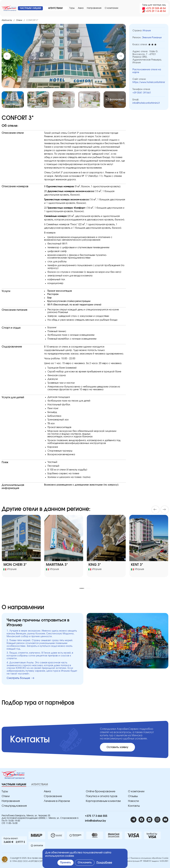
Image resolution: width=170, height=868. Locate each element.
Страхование (53, 796)
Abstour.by (7, 20)
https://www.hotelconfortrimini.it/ (149, 82)
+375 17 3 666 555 (96, 816)
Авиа (81, 8)
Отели (19, 20)
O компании (111, 8)
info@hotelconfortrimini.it (146, 103)
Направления (94, 8)
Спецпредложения (14, 806)
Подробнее (104, 863)
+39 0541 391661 (142, 93)
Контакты (134, 806)
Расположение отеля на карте (147, 71)
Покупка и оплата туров (102, 796)
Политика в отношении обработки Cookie (149, 858)
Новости (133, 801)
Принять (65, 863)
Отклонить (85, 863)
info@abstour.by (95, 821)
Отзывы (133, 796)
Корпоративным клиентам (103, 801)
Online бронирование (101, 791)
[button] (120, 56)
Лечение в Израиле (57, 801)
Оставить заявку (117, 747)
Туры (72, 8)
